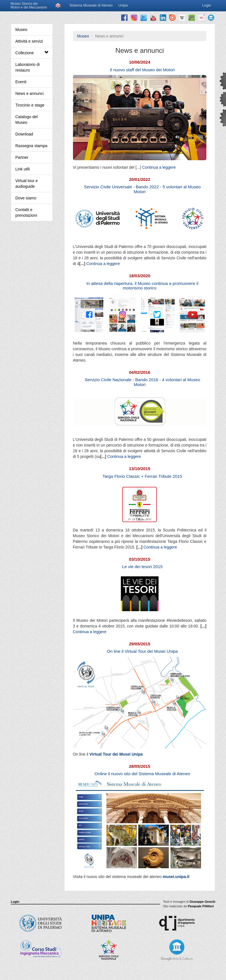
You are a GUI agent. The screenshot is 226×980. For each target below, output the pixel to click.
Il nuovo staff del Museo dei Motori (142, 70)
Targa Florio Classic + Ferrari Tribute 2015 (142, 476)
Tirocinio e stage (30, 105)
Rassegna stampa (31, 146)
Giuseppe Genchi (202, 902)
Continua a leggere (159, 167)
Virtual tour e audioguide (27, 184)
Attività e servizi (29, 41)
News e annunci (30, 93)
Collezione (32, 53)
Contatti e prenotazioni (26, 212)
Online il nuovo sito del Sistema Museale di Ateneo (142, 774)
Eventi (21, 82)
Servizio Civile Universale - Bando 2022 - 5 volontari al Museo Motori (142, 189)
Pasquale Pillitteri (201, 906)
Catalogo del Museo (27, 120)
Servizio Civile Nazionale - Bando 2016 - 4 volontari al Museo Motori (142, 382)
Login (15, 902)
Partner (22, 157)
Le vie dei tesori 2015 (142, 567)
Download (24, 134)
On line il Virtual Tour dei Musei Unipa (143, 651)
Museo (21, 30)
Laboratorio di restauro (28, 67)
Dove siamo (26, 198)
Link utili (23, 169)
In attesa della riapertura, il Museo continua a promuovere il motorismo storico (142, 286)
